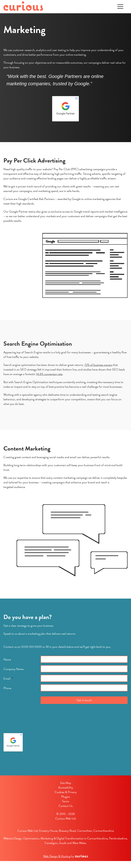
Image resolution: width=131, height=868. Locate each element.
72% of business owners (98, 365)
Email (8, 678)
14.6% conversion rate (49, 374)
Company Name (13, 669)
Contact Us (65, 806)
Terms (65, 801)
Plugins (66, 797)
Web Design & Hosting (57, 856)
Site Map (66, 783)
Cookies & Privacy (66, 792)
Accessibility (66, 787)
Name (7, 659)
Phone (7, 688)
